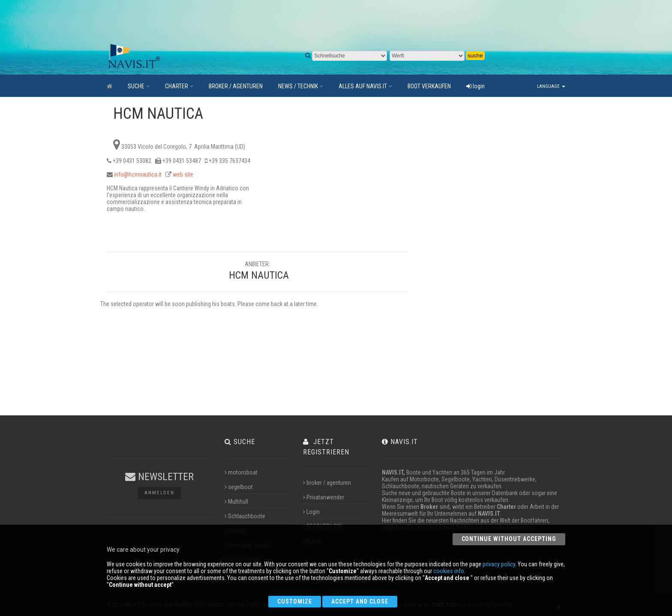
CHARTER (179, 86)
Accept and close (360, 601)
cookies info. (449, 571)
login (475, 86)
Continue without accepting (509, 539)
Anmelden (159, 493)
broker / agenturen (327, 483)
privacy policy (499, 564)
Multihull (236, 502)
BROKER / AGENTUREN (236, 86)
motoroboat (241, 472)
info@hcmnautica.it (138, 174)
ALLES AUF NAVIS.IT (365, 86)
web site (183, 174)
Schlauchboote (245, 516)
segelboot (239, 487)
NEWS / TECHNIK (301, 86)
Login (311, 512)
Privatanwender (324, 497)
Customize (295, 601)
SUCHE (139, 86)
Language (551, 86)
